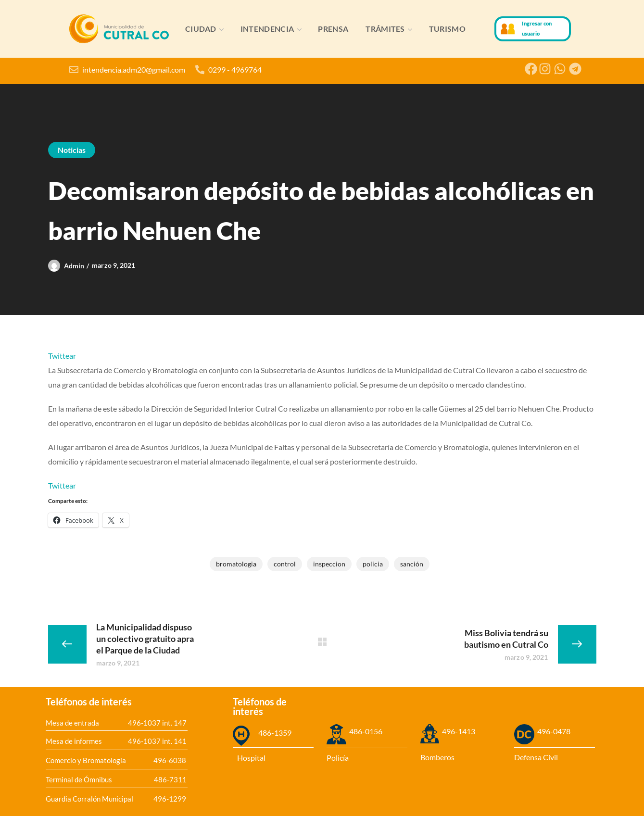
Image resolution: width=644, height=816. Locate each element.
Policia (373, 564)
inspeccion (329, 564)
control (285, 564)
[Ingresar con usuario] (508, 29)
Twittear (62, 356)
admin (74, 266)
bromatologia (236, 564)
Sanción (412, 564)
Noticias (72, 150)
